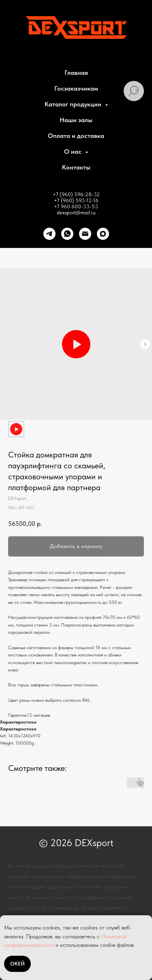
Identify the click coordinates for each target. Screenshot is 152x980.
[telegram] (49, 234)
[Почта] (85, 234)
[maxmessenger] (103, 234)
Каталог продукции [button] (74, 104)
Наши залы (76, 120)
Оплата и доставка (76, 136)
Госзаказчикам (76, 88)
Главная (76, 73)
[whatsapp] (67, 234)
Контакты (76, 167)
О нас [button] (74, 151)
